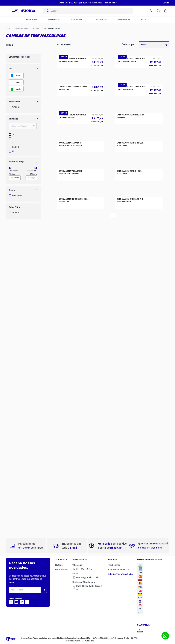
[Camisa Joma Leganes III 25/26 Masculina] (81, 156)
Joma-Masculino (21, 29)
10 (13, 134)
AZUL (18, 76)
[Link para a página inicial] (8, 28)
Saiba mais (111, 3)
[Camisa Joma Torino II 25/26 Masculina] (139, 303)
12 (13, 139)
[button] (23, 102)
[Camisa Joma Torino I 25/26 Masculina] (139, 376)
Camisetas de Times (51, 29)
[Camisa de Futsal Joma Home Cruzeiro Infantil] (139, 156)
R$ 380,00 (32, 170)
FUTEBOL (16, 107)
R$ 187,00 (14, 170)
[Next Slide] (105, 3)
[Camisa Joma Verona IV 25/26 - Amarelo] (139, 229)
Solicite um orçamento (150, 548)
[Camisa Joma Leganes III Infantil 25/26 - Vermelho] (81, 303)
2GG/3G (16, 147)
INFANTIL (16, 213)
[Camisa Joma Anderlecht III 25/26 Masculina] (139, 449)
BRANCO (19, 82)
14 (13, 143)
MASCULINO (17, 196)
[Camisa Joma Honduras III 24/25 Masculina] (81, 449)
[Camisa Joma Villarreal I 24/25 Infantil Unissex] (81, 376)
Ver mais (86, 525)
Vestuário (35, 29)
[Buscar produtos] (128, 11)
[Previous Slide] (70, 3)
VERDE (18, 89)
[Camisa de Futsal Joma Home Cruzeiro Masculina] (81, 83)
